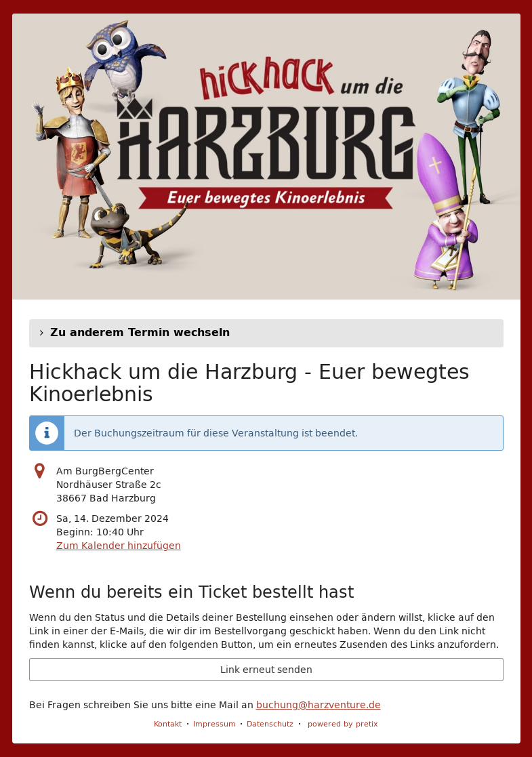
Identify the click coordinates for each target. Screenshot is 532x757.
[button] (266, 333)
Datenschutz (270, 723)
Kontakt (168, 723)
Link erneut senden (266, 670)
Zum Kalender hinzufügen (119, 546)
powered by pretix (343, 723)
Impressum (214, 723)
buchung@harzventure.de (319, 705)
